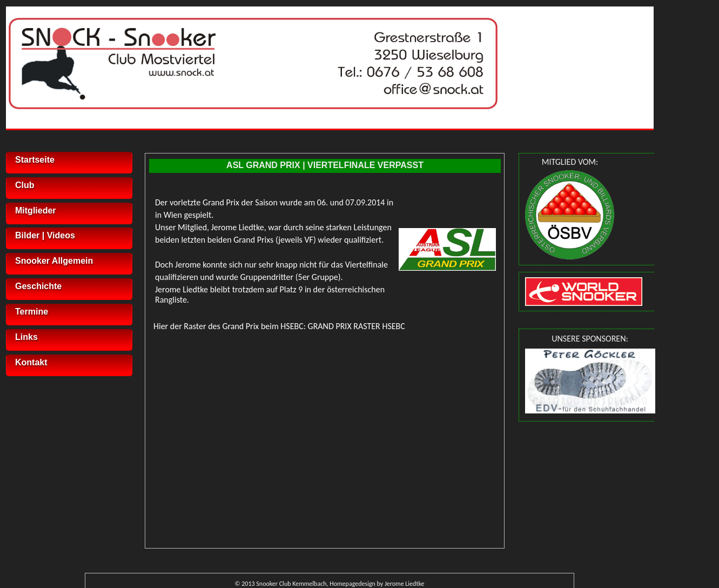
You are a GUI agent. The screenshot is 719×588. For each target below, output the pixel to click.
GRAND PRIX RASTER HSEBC (357, 326)
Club (25, 185)
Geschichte (38, 286)
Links (26, 337)
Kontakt (31, 362)
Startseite (35, 160)
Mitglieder (36, 211)
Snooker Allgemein (54, 261)
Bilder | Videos (45, 235)
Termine (32, 312)
